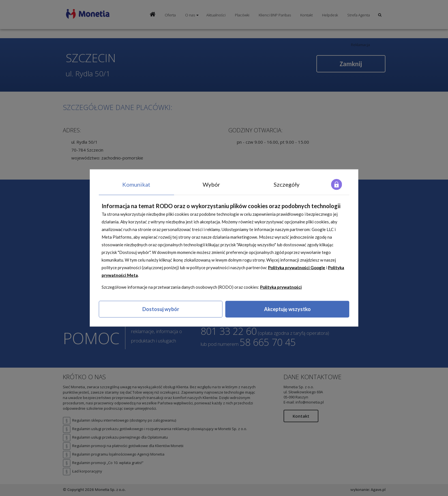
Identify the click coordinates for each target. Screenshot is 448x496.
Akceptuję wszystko (287, 309)
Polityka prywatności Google (297, 268)
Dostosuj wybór (161, 309)
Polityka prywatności (281, 287)
